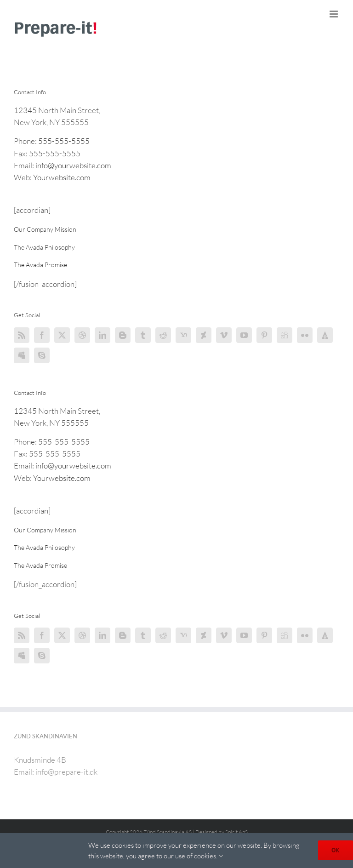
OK (336, 850)
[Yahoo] (183, 335)
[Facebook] (42, 335)
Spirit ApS (236, 832)
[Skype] (42, 355)
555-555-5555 (64, 141)
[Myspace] (22, 355)
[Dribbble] (82, 335)
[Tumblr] (143, 335)
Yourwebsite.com (62, 177)
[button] (45, 229)
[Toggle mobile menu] (334, 14)
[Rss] (22, 335)
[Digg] (285, 335)
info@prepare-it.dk (66, 772)
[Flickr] (305, 335)
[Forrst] (325, 335)
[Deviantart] (204, 335)
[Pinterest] (264, 335)
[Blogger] (123, 335)
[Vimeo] (224, 335)
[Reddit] (163, 335)
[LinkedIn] (102, 335)
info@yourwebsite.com (73, 165)
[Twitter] (62, 335)
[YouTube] (244, 335)
